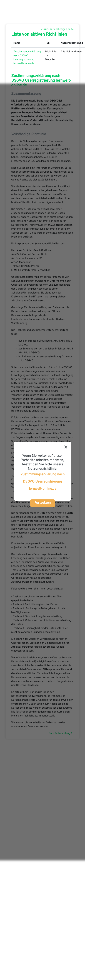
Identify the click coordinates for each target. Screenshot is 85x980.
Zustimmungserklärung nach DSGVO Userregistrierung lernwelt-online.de (43, 482)
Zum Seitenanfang (60, 733)
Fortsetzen (43, 503)
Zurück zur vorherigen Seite (57, 29)
